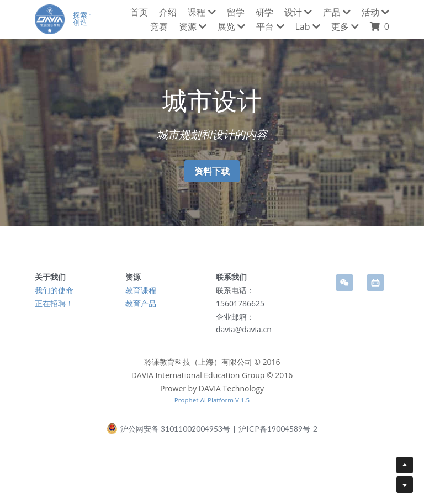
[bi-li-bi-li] (375, 283)
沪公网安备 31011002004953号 (168, 432)
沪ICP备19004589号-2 (278, 432)
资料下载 (212, 171)
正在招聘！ (54, 303)
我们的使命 (54, 290)
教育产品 (141, 303)
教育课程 (141, 290)
